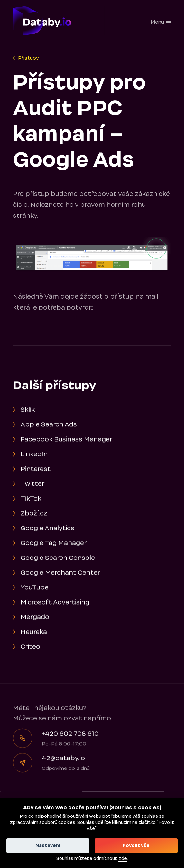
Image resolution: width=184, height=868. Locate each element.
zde (123, 859)
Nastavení (48, 846)
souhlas (150, 816)
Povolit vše (136, 846)
